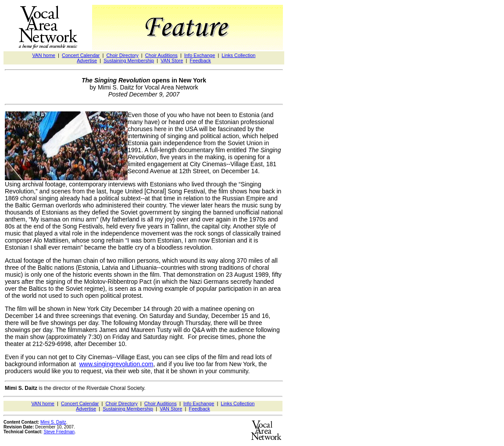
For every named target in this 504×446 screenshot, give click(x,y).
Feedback (200, 61)
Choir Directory (122, 55)
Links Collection (238, 55)
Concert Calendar (81, 55)
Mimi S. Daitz (53, 422)
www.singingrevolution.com (116, 364)
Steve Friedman (59, 432)
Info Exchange (200, 55)
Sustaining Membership (129, 61)
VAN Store (172, 61)
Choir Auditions (161, 55)
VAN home (44, 55)
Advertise (87, 61)
